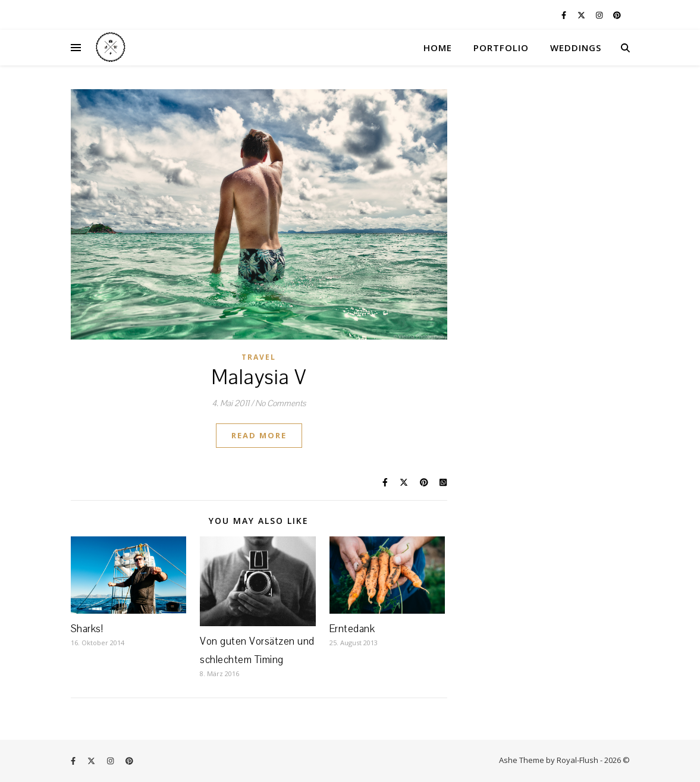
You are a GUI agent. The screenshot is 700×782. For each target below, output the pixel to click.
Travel (259, 357)
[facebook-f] (565, 15)
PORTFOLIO (501, 48)
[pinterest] (617, 15)
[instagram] (600, 15)
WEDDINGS (576, 48)
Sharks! (87, 629)
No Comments (280, 403)
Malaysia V (259, 378)
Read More (259, 435)
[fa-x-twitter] (582, 15)
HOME (438, 48)
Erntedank (352, 629)
